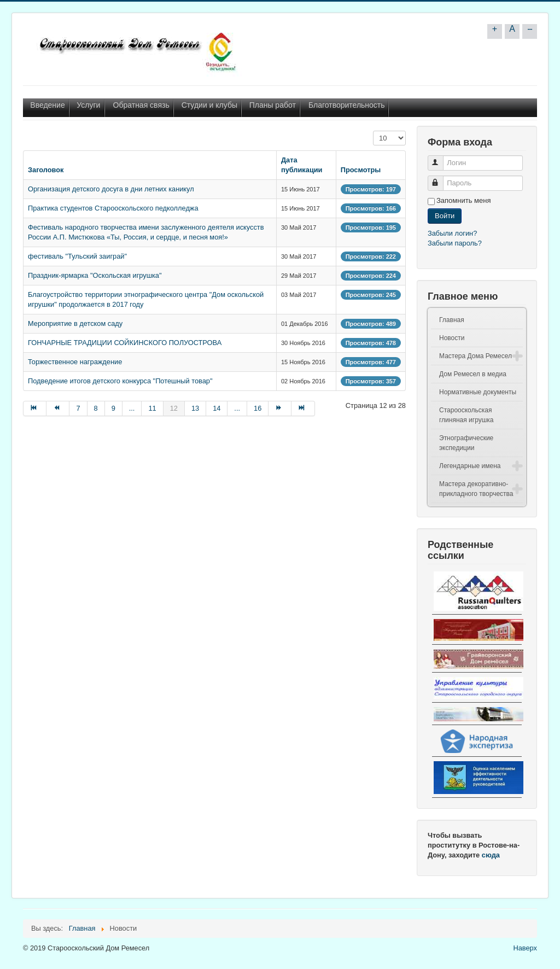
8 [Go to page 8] (96, 408)
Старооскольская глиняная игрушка (466, 415)
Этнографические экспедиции (466, 443)
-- (530, 29)
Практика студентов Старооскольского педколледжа (113, 208)
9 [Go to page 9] (113, 408)
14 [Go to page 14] (217, 408)
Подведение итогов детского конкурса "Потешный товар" (120, 381)
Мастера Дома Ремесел (476, 356)
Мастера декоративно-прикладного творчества (476, 489)
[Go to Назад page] (58, 408)
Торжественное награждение (75, 362)
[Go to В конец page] (303, 408)
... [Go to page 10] (132, 408)
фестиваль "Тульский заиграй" (77, 256)
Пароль (441, 179)
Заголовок (46, 170)
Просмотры (361, 170)
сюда (491, 855)
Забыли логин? (452, 233)
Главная (452, 320)
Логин (441, 158)
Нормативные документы (478, 392)
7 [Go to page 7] (78, 408)
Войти (445, 216)
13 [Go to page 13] (195, 408)
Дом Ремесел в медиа (473, 374)
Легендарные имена (470, 466)
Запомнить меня (463, 200)
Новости (452, 338)
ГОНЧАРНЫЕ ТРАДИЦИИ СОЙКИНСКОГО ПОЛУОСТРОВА (125, 343)
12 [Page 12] (174, 408)
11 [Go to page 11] (152, 408)
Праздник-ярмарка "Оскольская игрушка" (95, 275)
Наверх (525, 948)
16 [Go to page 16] (258, 408)
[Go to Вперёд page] (280, 408)
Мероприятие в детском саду (75, 323)
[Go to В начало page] (35, 408)
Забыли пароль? (455, 243)
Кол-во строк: (373, 131)
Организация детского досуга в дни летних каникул (111, 189)
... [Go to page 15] (237, 408)
